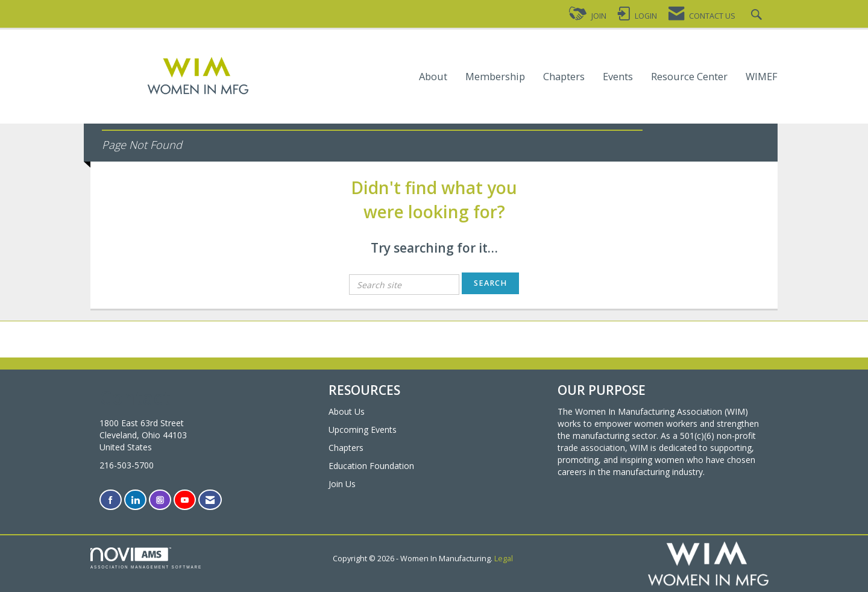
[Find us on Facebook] (111, 500)
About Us (347, 411)
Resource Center (689, 77)
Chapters (564, 77)
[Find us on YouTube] (185, 500)
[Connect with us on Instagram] (160, 500)
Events (618, 77)
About (433, 77)
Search (490, 283)
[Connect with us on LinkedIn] (135, 500)
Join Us (342, 484)
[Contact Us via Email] (210, 500)
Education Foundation (371, 466)
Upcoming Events (363, 430)
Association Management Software (146, 558)
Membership (495, 77)
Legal (504, 559)
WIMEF (762, 77)
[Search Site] (758, 16)
